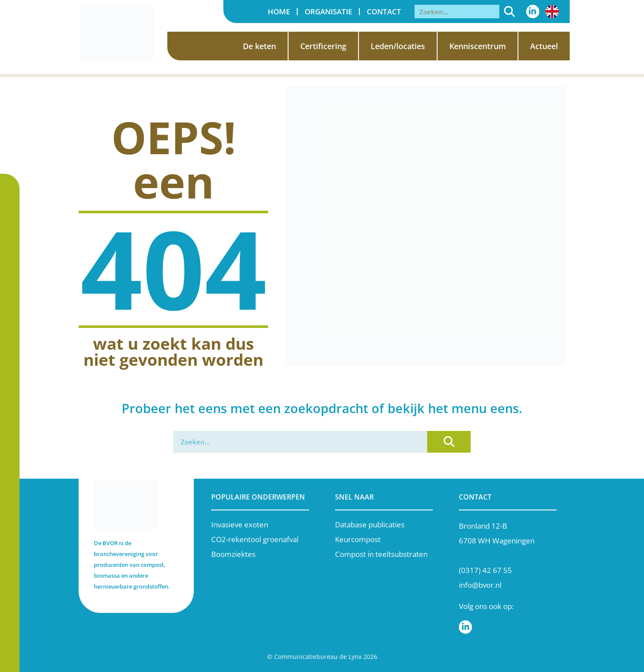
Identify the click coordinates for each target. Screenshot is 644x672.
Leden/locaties (398, 46)
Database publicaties (370, 525)
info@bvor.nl (480, 585)
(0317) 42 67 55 (485, 570)
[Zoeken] (510, 12)
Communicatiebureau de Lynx (318, 657)
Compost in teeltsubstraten (381, 554)
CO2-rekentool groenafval (255, 539)
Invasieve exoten (240, 525)
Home (279, 12)
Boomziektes (233, 554)
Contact (384, 12)
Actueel (544, 46)
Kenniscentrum (478, 46)
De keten (259, 46)
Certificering (323, 46)
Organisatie (328, 12)
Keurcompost (358, 539)
